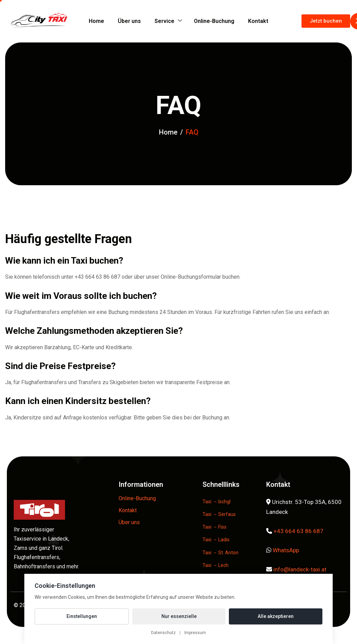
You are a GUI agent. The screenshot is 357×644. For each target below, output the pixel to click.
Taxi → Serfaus (219, 514)
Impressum (195, 633)
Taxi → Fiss (214, 527)
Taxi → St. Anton (220, 553)
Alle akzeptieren (276, 616)
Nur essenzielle (179, 616)
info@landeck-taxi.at (300, 569)
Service (168, 21)
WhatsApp (286, 550)
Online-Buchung (214, 21)
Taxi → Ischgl (217, 502)
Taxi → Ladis (216, 540)
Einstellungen (82, 616)
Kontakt (258, 21)
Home (96, 21)
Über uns (129, 21)
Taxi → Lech (216, 565)
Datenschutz (163, 633)
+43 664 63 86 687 (298, 531)
